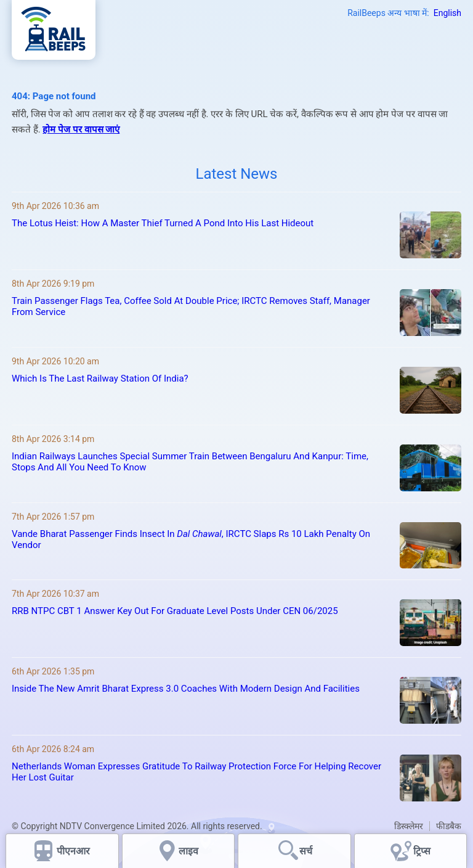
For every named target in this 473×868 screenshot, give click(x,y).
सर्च (306, 851)
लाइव (190, 851)
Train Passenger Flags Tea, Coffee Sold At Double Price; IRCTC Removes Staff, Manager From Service (191, 306)
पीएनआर (73, 851)
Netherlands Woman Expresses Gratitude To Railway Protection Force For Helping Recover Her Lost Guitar (196, 772)
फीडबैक (449, 826)
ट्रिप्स (422, 851)
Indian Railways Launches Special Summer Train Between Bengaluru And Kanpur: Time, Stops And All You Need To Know (190, 462)
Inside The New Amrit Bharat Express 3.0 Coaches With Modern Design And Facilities (186, 689)
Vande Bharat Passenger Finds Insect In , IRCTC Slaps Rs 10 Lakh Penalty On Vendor (191, 539)
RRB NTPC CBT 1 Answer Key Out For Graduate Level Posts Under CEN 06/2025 (175, 611)
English (447, 13)
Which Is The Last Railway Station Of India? (100, 379)
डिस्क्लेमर (409, 826)
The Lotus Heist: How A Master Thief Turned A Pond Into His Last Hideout (163, 223)
